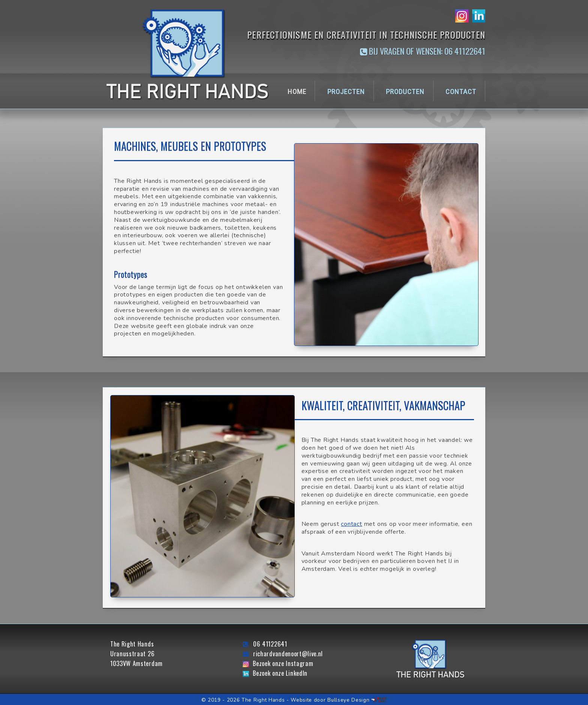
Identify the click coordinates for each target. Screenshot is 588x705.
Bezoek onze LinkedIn (280, 673)
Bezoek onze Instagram (283, 663)
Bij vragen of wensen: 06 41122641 (423, 51)
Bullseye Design (348, 700)
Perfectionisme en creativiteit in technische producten (366, 34)
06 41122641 (270, 644)
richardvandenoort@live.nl (288, 654)
